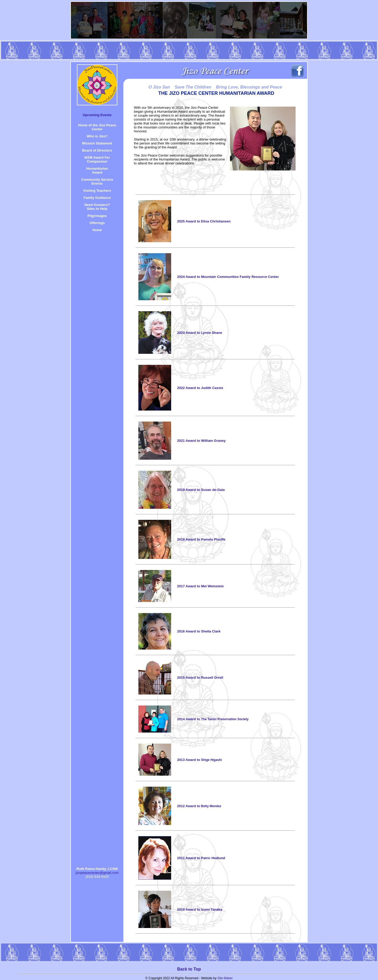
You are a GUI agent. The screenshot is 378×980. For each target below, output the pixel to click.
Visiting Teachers (97, 191)
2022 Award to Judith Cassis (200, 388)
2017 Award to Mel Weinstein (200, 586)
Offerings (97, 223)
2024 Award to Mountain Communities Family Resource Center (228, 277)
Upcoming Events (97, 115)
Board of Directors (97, 150)
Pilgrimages (97, 216)
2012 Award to (199, 806)
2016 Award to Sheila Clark (199, 631)
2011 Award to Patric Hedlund (201, 858)
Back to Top (189, 969)
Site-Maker (225, 978)
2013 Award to (199, 760)
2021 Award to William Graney (201, 441)
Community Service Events (97, 182)
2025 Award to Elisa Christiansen (204, 221)
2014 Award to (213, 719)
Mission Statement (97, 143)
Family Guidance (97, 198)
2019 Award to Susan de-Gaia (201, 490)
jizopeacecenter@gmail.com (97, 873)
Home (97, 230)
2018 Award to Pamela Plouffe (201, 539)
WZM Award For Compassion (97, 159)
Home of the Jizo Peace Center (97, 127)
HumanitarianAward (97, 170)
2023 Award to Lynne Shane (200, 333)
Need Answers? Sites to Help (97, 207)
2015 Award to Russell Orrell (200, 678)
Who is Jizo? (97, 136)
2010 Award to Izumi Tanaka (200, 909)
